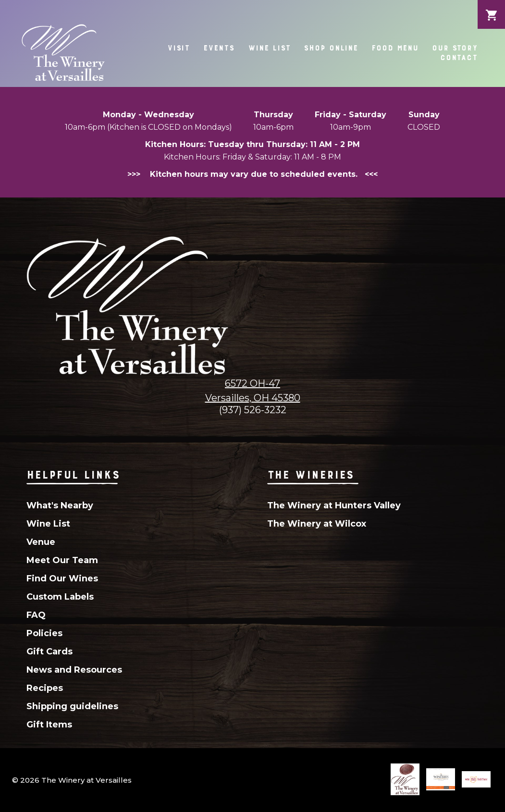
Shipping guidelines (72, 706)
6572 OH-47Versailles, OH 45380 (253, 391)
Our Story (455, 48)
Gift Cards (49, 652)
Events (219, 48)
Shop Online (331, 48)
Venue (41, 542)
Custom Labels (60, 597)
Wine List (269, 48)
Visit (179, 48)
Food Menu (395, 48)
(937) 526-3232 (253, 410)
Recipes (45, 688)
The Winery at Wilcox (317, 524)
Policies (44, 633)
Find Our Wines (62, 578)
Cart (491, 8)
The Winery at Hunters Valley (334, 505)
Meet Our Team (62, 560)
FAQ (36, 615)
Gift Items (49, 725)
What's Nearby (60, 505)
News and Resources (74, 670)
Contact (459, 57)
